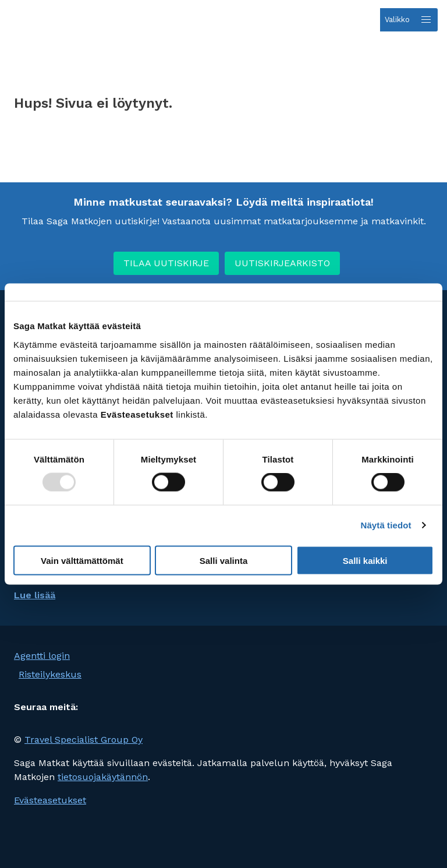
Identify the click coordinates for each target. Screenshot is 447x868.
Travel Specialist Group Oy (84, 740)
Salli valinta (224, 560)
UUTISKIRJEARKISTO (282, 263)
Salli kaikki (365, 560)
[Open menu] (409, 20)
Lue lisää (35, 595)
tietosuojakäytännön (103, 777)
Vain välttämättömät (82, 560)
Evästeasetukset (50, 800)
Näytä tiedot (386, 525)
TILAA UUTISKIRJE (166, 263)
